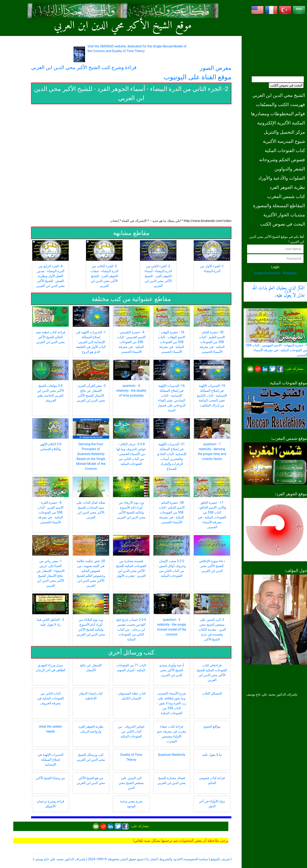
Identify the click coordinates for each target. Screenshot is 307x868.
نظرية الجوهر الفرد (287, 187)
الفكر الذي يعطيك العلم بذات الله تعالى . (278, 292)
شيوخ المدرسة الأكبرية (284, 141)
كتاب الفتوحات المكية (285, 150)
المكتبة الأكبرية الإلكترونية (281, 123)
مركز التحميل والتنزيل (284, 132)
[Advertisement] (275, 44)
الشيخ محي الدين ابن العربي (279, 95)
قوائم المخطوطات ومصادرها (278, 114)
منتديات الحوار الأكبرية (284, 215)
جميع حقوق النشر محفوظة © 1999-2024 (116, 859)
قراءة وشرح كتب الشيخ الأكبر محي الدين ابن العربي (84, 67)
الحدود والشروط (171, 859)
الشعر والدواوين (290, 169)
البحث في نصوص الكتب (286, 85)
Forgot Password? (267, 273)
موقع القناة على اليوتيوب (198, 77)
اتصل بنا (152, 859)
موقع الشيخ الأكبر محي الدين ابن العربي (123, 26)
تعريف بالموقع (220, 859)
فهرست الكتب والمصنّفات (280, 104)
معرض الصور (216, 68)
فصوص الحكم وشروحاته (282, 160)
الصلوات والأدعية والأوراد (282, 178)
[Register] (290, 273)
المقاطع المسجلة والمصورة (279, 206)
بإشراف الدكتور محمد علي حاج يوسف (60, 859)
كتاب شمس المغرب (286, 196)
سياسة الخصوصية (196, 859)
